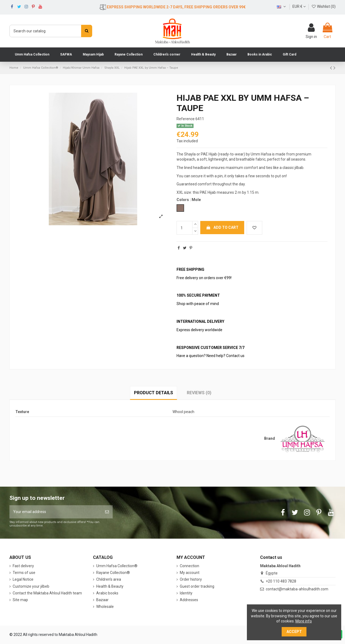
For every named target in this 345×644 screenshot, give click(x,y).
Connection (189, 566)
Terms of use (24, 573)
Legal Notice (23, 579)
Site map (20, 600)
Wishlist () (323, 6)
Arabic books (107, 593)
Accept (294, 632)
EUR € (299, 6)
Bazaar (102, 600)
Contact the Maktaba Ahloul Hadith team (47, 593)
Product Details (153, 393)
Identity (186, 593)
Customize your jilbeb (31, 586)
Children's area (109, 579)
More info (304, 621)
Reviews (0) (199, 393)
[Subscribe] (107, 512)
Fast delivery (23, 566)
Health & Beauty (110, 586)
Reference (186, 119)
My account (190, 573)
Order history (191, 579)
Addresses (189, 600)
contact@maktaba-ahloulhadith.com (297, 589)
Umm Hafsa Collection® (117, 566)
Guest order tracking (197, 586)
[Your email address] (55, 512)
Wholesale (105, 607)
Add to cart (222, 227)
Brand (270, 438)
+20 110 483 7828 (281, 581)
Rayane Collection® (113, 573)
